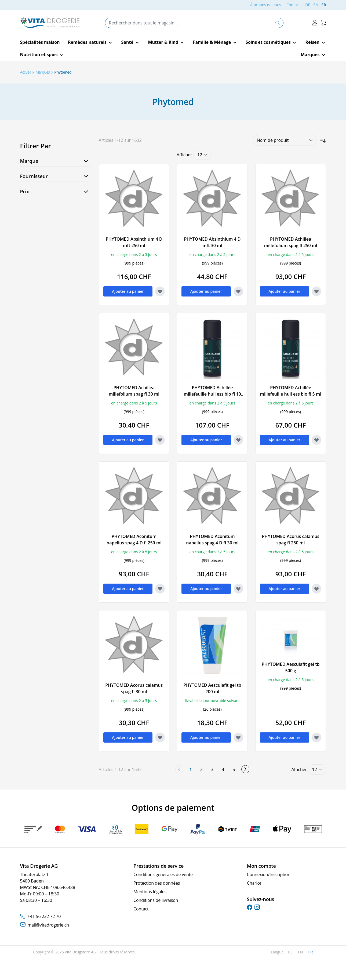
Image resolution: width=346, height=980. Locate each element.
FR (324, 5)
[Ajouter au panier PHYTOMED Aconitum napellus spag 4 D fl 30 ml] (206, 589)
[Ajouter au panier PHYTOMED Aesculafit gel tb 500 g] (285, 737)
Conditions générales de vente (163, 874)
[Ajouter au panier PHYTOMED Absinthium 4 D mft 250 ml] (128, 291)
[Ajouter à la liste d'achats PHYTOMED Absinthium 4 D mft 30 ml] (238, 291)
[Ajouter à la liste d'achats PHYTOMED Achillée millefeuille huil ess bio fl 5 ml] (316, 440)
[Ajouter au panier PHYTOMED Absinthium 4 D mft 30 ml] (206, 291)
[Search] (278, 23)
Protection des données (157, 883)
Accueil (26, 72)
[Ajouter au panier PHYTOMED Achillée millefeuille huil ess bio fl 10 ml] (206, 440)
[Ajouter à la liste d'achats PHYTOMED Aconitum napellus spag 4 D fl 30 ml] (238, 589)
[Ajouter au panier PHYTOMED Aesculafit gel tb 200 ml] (206, 737)
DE (308, 5)
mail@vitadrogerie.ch (48, 925)
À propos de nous (266, 5)
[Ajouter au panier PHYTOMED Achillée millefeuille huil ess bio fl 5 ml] (285, 440)
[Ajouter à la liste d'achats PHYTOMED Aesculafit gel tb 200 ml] (238, 737)
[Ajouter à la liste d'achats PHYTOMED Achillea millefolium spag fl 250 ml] (316, 291)
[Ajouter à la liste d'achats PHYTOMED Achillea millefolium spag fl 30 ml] (160, 440)
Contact (293, 5)
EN (316, 5)
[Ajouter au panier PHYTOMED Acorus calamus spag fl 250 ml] (285, 589)
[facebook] (250, 907)
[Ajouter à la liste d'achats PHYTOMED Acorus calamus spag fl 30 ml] (160, 737)
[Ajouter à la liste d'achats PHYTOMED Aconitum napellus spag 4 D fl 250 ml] (160, 589)
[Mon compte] (315, 23)
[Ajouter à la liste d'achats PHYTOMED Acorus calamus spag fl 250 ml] (316, 589)
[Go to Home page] (50, 23)
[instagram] (257, 907)
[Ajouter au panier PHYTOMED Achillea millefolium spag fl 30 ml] (128, 440)
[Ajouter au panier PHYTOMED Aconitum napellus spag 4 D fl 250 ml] (128, 589)
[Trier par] (285, 140)
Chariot (254, 883)
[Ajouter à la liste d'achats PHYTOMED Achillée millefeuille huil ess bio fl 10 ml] (238, 440)
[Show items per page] (202, 155)
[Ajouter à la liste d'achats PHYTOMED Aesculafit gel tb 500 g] (316, 737)
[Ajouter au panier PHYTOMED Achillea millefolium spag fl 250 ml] (285, 291)
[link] (179, 769)
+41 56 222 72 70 (44, 916)
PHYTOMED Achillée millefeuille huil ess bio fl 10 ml (212, 394)
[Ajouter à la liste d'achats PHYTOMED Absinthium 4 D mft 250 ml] (160, 291)
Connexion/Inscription (269, 874)
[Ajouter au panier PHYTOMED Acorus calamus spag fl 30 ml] (128, 737)
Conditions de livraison (156, 900)
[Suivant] (245, 769)
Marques (43, 72)
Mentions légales (150, 892)
